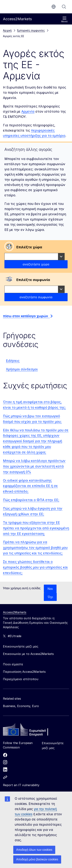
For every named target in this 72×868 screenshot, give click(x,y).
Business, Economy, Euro (21, 706)
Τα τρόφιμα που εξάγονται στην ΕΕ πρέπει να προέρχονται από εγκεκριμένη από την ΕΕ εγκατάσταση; (36, 528)
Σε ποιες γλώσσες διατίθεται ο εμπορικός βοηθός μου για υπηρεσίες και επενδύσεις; (35, 567)
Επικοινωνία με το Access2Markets (28, 654)
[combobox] (35, 257)
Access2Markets (15, 612)
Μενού (64, 20)
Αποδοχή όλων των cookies (34, 850)
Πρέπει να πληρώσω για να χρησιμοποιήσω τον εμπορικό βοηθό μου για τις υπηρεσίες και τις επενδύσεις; (35, 548)
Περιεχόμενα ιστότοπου (21, 679)
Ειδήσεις (13, 361)
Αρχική (7, 30)
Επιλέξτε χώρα (29, 247)
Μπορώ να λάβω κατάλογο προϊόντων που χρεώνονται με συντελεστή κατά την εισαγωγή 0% (34, 466)
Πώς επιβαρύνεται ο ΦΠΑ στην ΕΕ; (31, 500)
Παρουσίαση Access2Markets (24, 672)
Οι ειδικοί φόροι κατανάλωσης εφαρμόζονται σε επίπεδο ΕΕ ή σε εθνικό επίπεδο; (30, 486)
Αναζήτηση (64, 7)
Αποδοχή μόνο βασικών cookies (37, 859)
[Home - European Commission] (30, 730)
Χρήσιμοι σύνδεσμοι (22, 369)
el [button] (54, 7)
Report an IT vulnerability (21, 785)
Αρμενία (28, 111)
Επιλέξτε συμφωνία (33, 280)
